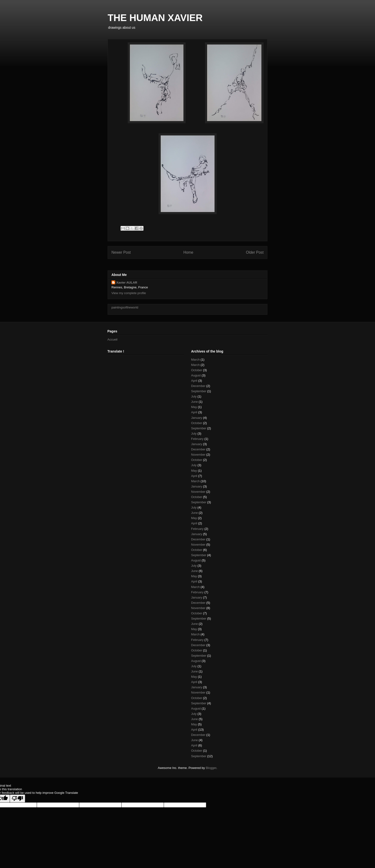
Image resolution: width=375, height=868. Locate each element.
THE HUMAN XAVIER (155, 18)
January (197, 418)
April (194, 381)
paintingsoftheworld (125, 307)
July (194, 396)
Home (188, 252)
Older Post (255, 252)
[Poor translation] (17, 798)
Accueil (112, 339)
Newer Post (121, 252)
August (196, 375)
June (194, 402)
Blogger (211, 768)
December (198, 386)
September (199, 391)
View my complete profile (129, 293)
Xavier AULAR (127, 283)
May (194, 407)
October (197, 370)
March (195, 360)
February (197, 439)
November (198, 455)
